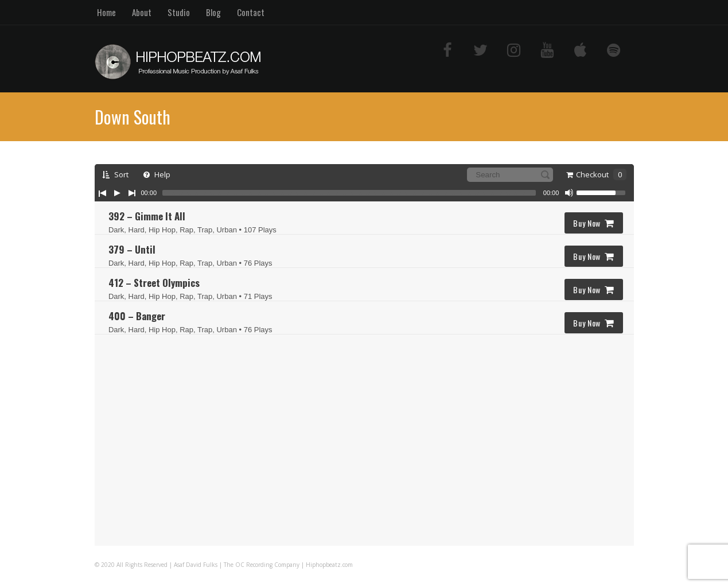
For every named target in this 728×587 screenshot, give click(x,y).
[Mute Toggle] (569, 193)
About (142, 12)
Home (106, 12)
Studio (179, 12)
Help (157, 174)
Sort (115, 174)
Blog (213, 12)
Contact (251, 12)
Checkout (596, 174)
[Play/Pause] (117, 193)
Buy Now (594, 223)
